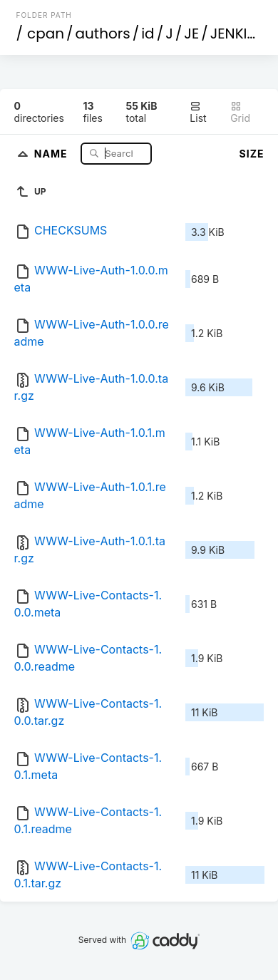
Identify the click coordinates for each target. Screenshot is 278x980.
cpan (46, 33)
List (198, 112)
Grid (240, 112)
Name (52, 153)
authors (103, 33)
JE (191, 33)
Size (252, 154)
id (148, 33)
